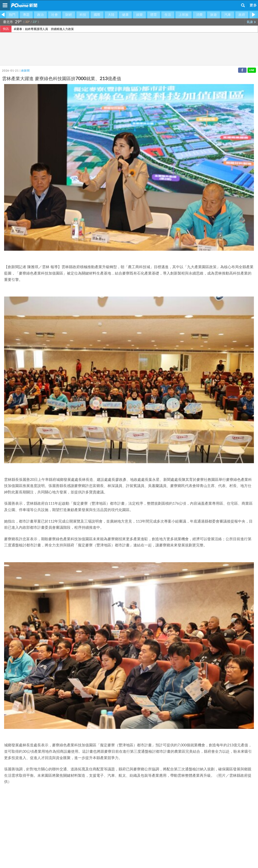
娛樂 (139, 15)
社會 (55, 15)
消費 (199, 15)
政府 (242, 15)
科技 (83, 15)
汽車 (228, 15)
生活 (168, 15)
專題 (26, 15)
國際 (97, 15)
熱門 (12, 15)
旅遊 (213, 15)
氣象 (251, 22)
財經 (69, 15)
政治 (40, 15)
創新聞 (25, 71)
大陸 (111, 15)
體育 (154, 15)
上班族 (184, 15)
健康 (125, 15)
